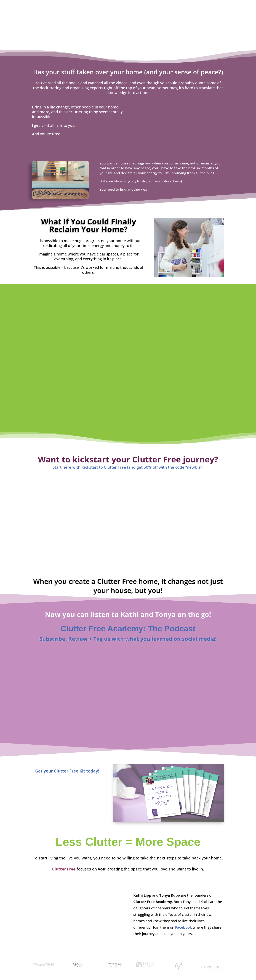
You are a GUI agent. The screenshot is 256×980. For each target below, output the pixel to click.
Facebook (183, 927)
